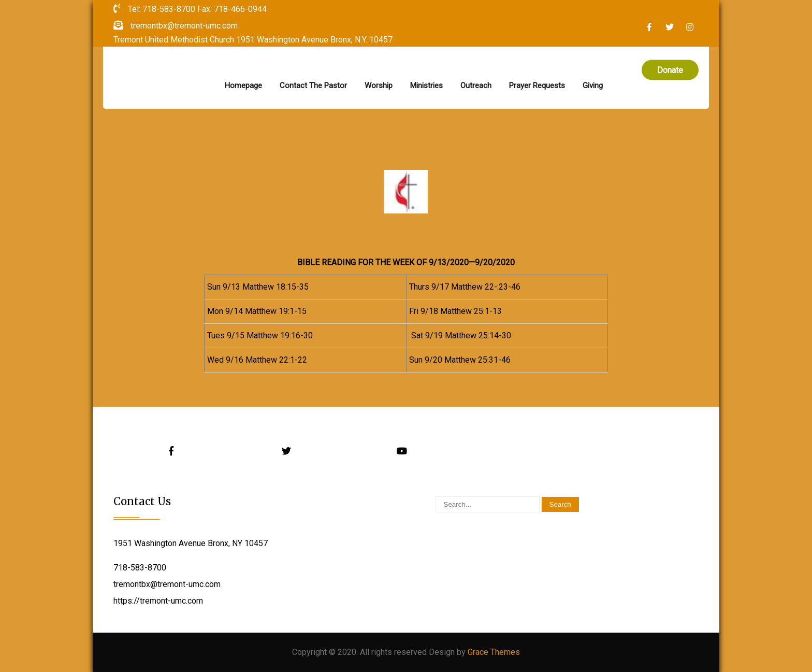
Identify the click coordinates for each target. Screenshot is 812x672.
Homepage (243, 85)
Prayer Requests (537, 85)
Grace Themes (494, 652)
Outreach (476, 85)
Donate (670, 70)
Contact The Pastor (313, 85)
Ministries (426, 85)
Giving (593, 85)
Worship (379, 85)
